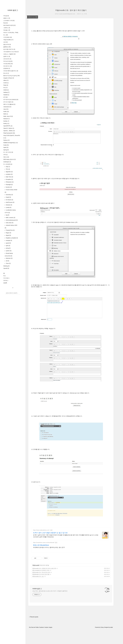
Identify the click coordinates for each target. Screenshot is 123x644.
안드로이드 (8, 66)
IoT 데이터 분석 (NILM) (11, 100)
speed (8, 243)
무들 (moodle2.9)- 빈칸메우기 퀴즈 (41, 570)
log (7, 215)
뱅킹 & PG (7, 44)
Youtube (46, 627)
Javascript (7, 107)
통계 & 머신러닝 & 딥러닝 (11, 76)
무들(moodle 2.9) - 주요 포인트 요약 (41, 572)
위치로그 (6, 280)
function (9, 187)
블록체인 (7, 47)
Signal (8, 235)
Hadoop (6, 92)
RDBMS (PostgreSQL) (11, 143)
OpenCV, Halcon (9, 128)
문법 (8, 167)
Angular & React (9, 78)
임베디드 (7, 56)
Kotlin (6, 112)
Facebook (41, 627)
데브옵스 (7, 30)
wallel (111, 627)
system (8, 251)
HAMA (6, 90)
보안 (6, 42)
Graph (8, 197)
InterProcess (10, 202)
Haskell (6, 95)
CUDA (6, 83)
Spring (6, 150)
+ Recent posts (34, 617)
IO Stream (9, 200)
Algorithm (9, 172)
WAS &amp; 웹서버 (10, 159)
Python (6, 140)
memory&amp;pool (12, 220)
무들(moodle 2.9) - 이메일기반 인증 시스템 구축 (44, 568)
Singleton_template (12, 238)
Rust (6, 23)
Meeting (6, 266)
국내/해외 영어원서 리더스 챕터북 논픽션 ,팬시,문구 (49, 547)
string (8, 248)
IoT (6, 97)
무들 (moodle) (8, 40)
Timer (8, 263)
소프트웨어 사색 (9, 21)
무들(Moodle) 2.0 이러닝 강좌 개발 (41, 574)
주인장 (6, 16)
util (7, 261)
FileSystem (9, 182)
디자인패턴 (8, 37)
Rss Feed (31, 627)
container (9, 174)
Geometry (9, 195)
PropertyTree (10, 230)
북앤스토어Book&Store (41, 545)
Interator (9, 205)
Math (6, 114)
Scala (6, 145)
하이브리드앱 (8, 61)
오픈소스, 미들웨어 (9, 54)
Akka (6, 80)
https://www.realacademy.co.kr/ (41, 530)
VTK (5, 155)
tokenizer (9, 258)
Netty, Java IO (8, 116)
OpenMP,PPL (8, 126)
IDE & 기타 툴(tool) (9, 104)
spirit (8, 246)
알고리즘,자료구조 (9, 49)
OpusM (6, 268)
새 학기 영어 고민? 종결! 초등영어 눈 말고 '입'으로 (50, 533)
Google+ (51, 627)
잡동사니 (7, 18)
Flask (6, 85)
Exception (9, 179)
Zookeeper (7, 162)
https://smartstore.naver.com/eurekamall (44, 542)
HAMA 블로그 (13, 10)
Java (6, 109)
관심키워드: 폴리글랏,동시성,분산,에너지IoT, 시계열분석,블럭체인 (50, 591)
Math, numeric (10, 218)
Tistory (102, 627)
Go (5, 88)
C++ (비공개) (8, 164)
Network (6, 119)
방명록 (5, 283)
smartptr (9, 240)
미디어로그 (6, 278)
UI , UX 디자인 (8, 152)
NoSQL (6, 121)
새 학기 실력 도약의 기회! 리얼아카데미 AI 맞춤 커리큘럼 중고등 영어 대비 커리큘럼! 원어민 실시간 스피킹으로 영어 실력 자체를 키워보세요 (66, 536)
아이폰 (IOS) (8, 64)
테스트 (6, 73)
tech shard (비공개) (9, 25)
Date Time (9, 177)
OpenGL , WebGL (9, 131)
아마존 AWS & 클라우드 (11, 71)
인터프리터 (7, 59)
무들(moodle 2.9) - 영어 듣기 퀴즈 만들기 (71, 10)
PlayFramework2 (9, 133)
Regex (8, 233)
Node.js (6, 123)
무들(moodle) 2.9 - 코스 (38, 576)
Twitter (37, 627)
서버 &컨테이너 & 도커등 (11, 52)
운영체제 (7, 68)
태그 (5, 276)
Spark (6, 147)
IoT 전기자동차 (8, 102)
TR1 (8, 169)
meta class (9, 223)
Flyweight (9, 185)
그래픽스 (7, 28)
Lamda (8, 207)
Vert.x (6, 157)
